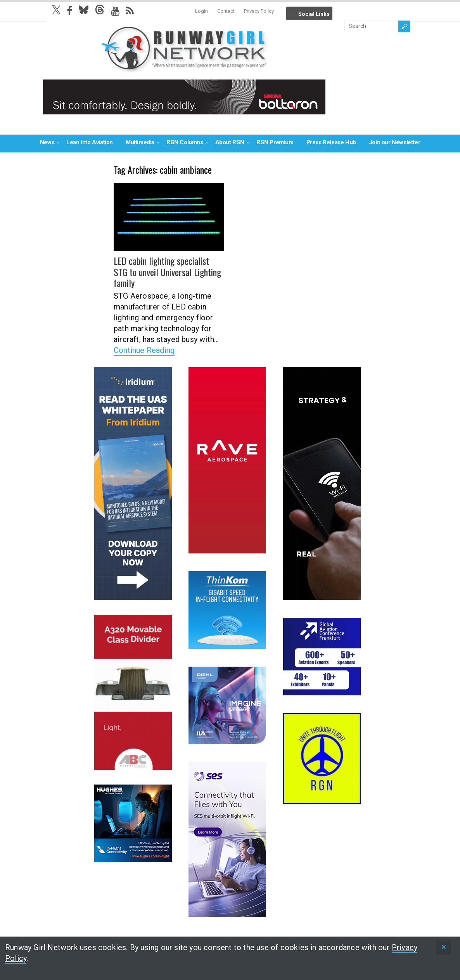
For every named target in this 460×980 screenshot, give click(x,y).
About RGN (230, 142)
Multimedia (140, 142)
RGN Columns (185, 142)
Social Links (314, 14)
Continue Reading (144, 350)
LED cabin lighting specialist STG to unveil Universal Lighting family (167, 272)
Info (341, 12)
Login (201, 11)
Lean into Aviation (90, 142)
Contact (226, 11)
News (47, 142)
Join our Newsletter (394, 142)
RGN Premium (275, 142)
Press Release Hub (331, 142)
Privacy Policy (259, 11)
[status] (444, 948)
